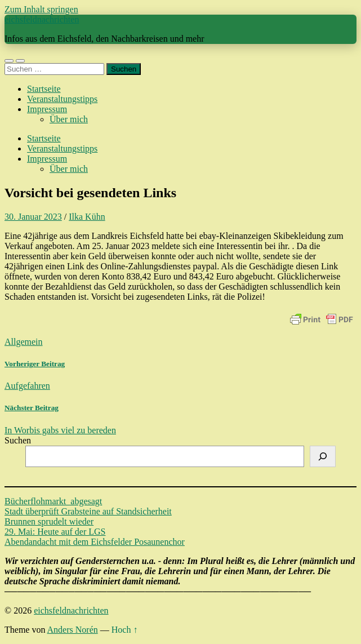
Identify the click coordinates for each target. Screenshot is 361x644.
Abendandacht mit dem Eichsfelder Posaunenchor (95, 542)
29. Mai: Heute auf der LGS (55, 532)
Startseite (44, 89)
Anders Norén (73, 630)
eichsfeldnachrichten (42, 19)
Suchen (18, 440)
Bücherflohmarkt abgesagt (53, 501)
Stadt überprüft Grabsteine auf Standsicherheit (88, 511)
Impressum (47, 109)
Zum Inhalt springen (41, 9)
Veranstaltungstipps (62, 99)
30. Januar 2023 (33, 217)
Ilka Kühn (87, 217)
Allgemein (24, 342)
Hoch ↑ (125, 630)
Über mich (69, 119)
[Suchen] (323, 456)
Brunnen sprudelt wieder (49, 521)
